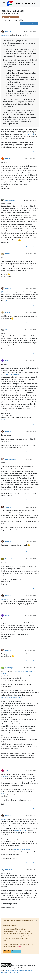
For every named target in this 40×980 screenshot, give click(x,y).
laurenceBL (9, 559)
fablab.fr (4, 794)
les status (16, 850)
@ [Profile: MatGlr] (5, 776)
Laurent (8, 254)
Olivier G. (8, 32)
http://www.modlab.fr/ (12, 375)
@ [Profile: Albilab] (26, 671)
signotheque (9, 668)
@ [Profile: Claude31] (19, 671)
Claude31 (8, 159)
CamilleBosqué (10, 200)
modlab (8, 361)
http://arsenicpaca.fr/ (8, 420)
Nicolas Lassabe (10, 459)
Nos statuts (5, 35)
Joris (7, 771)
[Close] (36, 921)
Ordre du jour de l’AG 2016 (11, 17)
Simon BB (8, 330)
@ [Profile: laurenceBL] (6, 599)
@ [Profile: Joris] (4, 819)
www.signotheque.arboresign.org (12, 697)
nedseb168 (9, 870)
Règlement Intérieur (21, 830)
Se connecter (16, 951)
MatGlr (7, 615)
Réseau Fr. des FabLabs (25, 3)
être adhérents (30, 134)
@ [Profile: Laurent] (5, 292)
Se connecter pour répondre (29, 24)
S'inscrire (7, 951)
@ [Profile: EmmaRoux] (9, 301)
